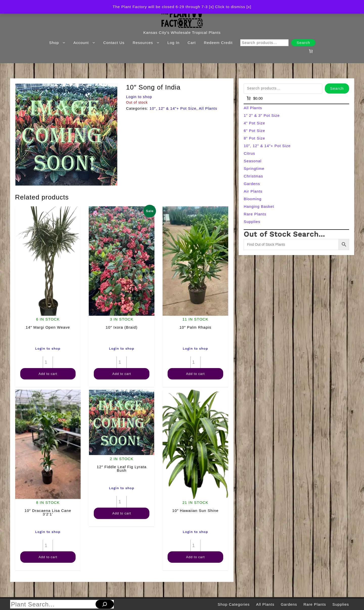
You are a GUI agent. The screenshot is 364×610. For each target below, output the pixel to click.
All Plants (208, 108)
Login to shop (139, 97)
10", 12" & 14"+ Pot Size (173, 108)
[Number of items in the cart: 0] (311, 51)
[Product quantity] (48, 362)
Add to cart (48, 374)
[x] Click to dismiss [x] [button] (230, 7)
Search (303, 43)
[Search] (105, 604)
